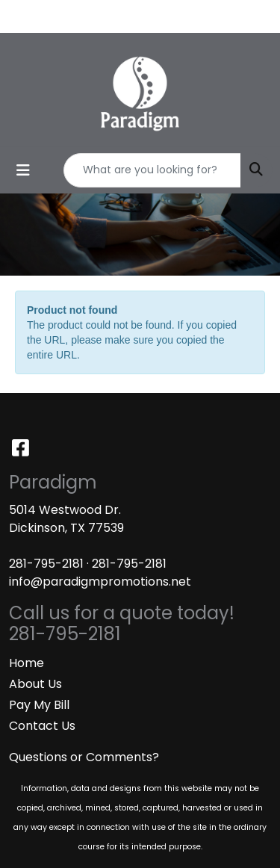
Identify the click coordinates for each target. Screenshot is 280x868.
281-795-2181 (46, 564)
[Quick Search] (152, 170)
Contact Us (42, 726)
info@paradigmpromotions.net (100, 582)
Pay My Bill (39, 705)
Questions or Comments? (84, 757)
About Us (35, 684)
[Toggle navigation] (23, 170)
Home (27, 663)
